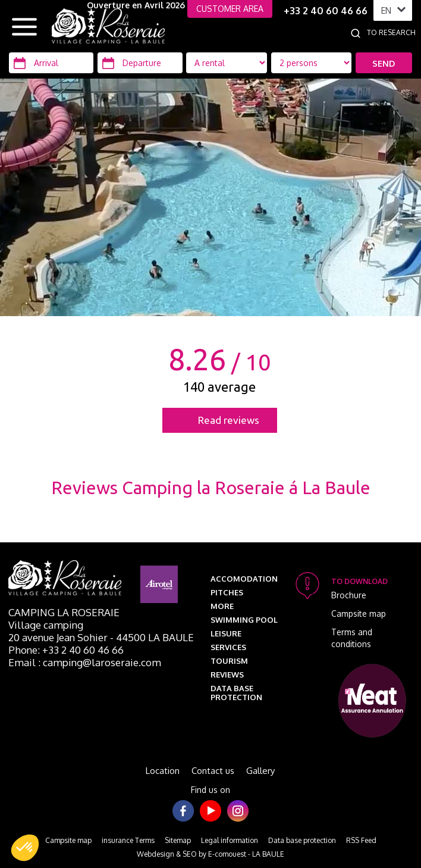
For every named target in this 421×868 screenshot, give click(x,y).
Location (163, 771)
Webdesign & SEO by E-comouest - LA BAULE (211, 854)
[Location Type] (312, 63)
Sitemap (178, 840)
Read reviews (229, 420)
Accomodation (244, 579)
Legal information (230, 840)
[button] (25, 848)
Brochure (349, 595)
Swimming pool (244, 620)
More (222, 606)
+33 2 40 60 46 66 (326, 11)
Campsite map (359, 613)
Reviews (227, 675)
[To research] (394, 33)
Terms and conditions (352, 638)
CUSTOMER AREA (230, 9)
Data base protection (236, 693)
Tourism (229, 661)
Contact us (213, 771)
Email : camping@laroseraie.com (85, 662)
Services (228, 647)
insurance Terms (128, 840)
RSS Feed (361, 840)
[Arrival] (51, 63)
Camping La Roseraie (64, 612)
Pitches (227, 592)
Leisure (226, 633)
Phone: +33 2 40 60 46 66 (66, 650)
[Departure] (140, 63)
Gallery (260, 771)
